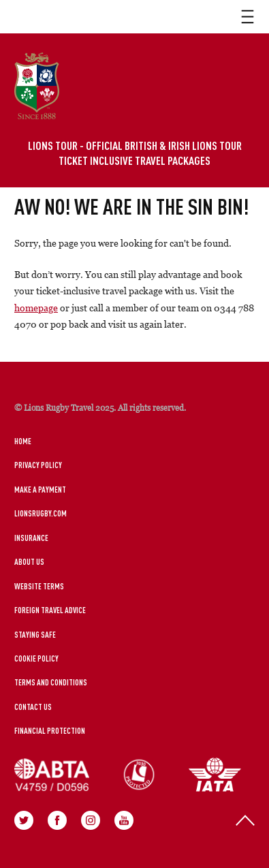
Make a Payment (40, 489)
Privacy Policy (38, 465)
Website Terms (39, 586)
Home (23, 441)
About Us (29, 561)
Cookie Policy (36, 658)
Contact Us (33, 707)
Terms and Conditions (51, 682)
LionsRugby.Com (41, 513)
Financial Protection (50, 730)
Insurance (31, 538)
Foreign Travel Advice (50, 610)
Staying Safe (35, 634)
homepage (36, 308)
